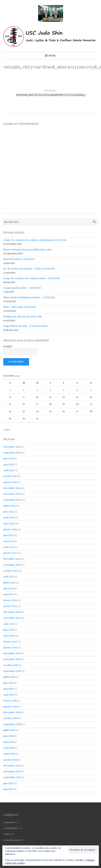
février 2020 (10, 642)
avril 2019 (9, 695)
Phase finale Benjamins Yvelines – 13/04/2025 (29, 298)
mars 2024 (9, 524)
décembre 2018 (12, 713)
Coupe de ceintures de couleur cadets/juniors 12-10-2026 (35, 240)
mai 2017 (8, 789)
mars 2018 (9, 754)
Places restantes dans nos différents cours (27, 250)
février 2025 (10, 476)
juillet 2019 (9, 677)
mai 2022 (8, 594)
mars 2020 (9, 636)
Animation (9, 822)
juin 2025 (8, 459)
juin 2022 (8, 589)
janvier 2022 (10, 606)
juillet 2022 (9, 583)
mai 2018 (8, 742)
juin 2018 (8, 736)
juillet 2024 (9, 506)
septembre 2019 (12, 671)
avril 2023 (9, 547)
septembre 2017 (12, 777)
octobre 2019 (11, 665)
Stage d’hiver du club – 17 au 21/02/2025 (25, 326)
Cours (7, 834)
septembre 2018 (12, 724)
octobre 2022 (11, 571)
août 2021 (9, 624)
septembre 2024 (12, 500)
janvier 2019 (10, 707)
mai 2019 (8, 689)
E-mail (8, 347)
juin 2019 (8, 683)
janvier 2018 (10, 760)
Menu (52, 56)
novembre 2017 (12, 772)
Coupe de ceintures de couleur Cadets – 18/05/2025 (32, 278)
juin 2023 (8, 535)
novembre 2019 (12, 659)
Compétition (10, 828)
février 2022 (10, 600)
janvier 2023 (10, 553)
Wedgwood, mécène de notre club (22, 317)
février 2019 (10, 701)
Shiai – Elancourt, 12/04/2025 (20, 307)
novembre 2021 (12, 618)
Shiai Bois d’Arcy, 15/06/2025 (19, 259)
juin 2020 (9, 630)
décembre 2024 (12, 488)
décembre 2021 (12, 612)
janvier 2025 (10, 482)
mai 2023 (8, 541)
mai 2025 (8, 465)
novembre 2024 (12, 494)
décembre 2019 (12, 653)
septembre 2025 (12, 453)
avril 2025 (9, 470)
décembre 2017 (12, 766)
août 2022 (9, 577)
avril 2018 (9, 748)
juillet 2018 (9, 730)
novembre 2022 (12, 565)
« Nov (7, 430)
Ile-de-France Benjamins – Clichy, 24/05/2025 (29, 269)
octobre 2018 (11, 718)
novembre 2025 (12, 447)
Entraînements (12, 840)
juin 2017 (8, 783)
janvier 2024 (10, 530)
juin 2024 (9, 512)
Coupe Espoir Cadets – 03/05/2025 (22, 288)
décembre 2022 (12, 559)
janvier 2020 (10, 648)
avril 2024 (9, 518)
